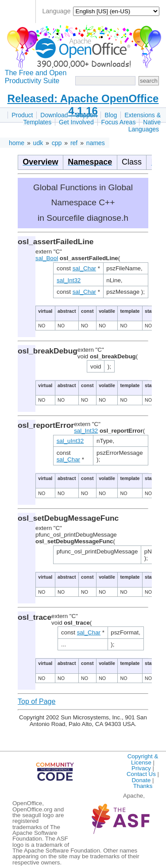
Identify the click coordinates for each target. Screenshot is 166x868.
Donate (141, 780)
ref (74, 143)
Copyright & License (143, 759)
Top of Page (37, 701)
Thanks (143, 786)
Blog (111, 115)
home (17, 143)
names (96, 143)
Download (54, 115)
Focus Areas (119, 122)
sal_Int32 (69, 280)
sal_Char (84, 268)
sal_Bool (47, 258)
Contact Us (141, 774)
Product (22, 115)
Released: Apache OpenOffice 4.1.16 (83, 105)
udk (38, 143)
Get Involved (76, 122)
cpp (57, 143)
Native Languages (145, 126)
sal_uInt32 (70, 441)
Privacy (141, 768)
